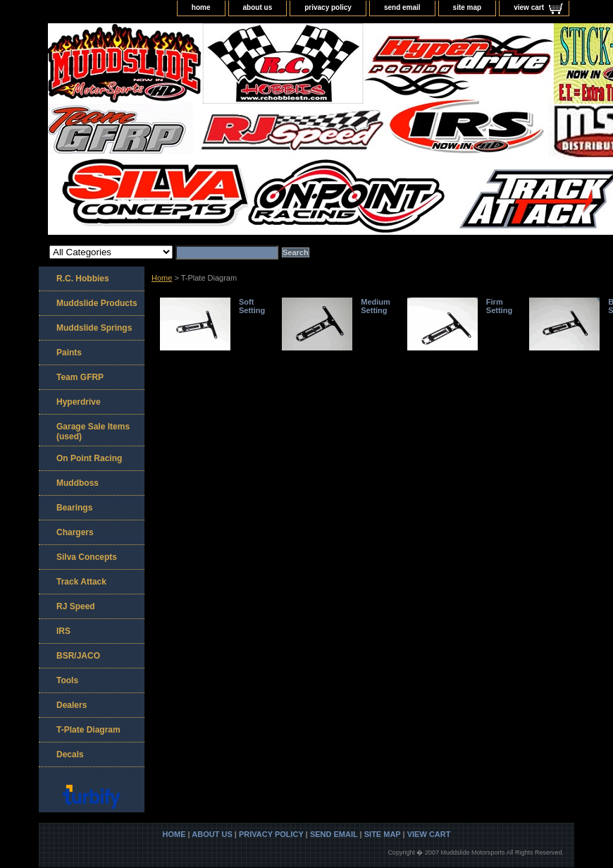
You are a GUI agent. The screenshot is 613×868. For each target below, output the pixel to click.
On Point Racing (89, 458)
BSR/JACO (78, 656)
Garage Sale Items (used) (93, 432)
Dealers (72, 705)
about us (258, 7)
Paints (69, 353)
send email (402, 7)
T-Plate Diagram (88, 730)
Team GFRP (80, 377)
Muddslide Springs (94, 328)
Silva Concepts (87, 557)
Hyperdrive (79, 402)
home (201, 7)
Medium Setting (376, 306)
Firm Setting (499, 306)
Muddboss (78, 483)
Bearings (74, 508)
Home (162, 278)
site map (468, 7)
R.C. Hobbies (83, 279)
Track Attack (81, 582)
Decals (70, 754)
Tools (67, 680)
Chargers (75, 532)
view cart (529, 7)
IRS (63, 631)
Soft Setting (252, 306)
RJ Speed (76, 606)
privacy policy (328, 7)
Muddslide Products (97, 303)
